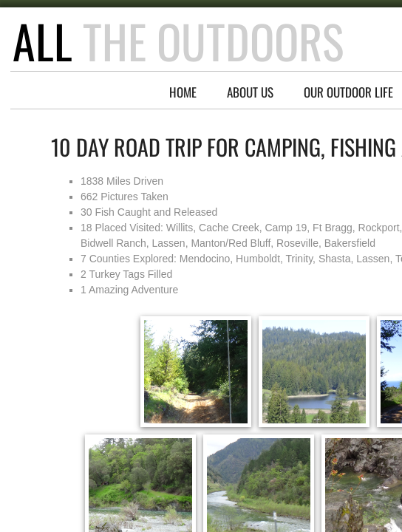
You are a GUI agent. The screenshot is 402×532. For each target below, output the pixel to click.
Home (183, 92)
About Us (250, 92)
